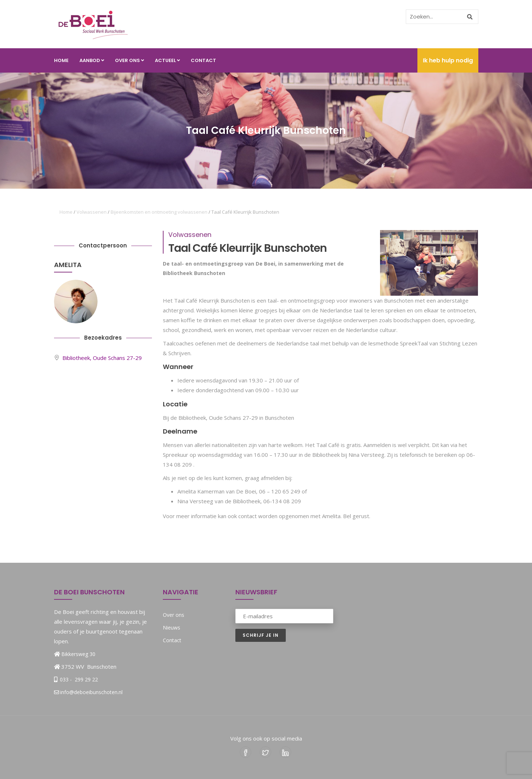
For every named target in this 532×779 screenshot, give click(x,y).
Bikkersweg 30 (78, 654)
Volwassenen (92, 212)
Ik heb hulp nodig (448, 60)
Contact (203, 60)
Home (61, 60)
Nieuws (172, 628)
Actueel (167, 60)
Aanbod (92, 60)
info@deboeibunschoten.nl (88, 692)
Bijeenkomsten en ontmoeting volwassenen (159, 212)
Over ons (129, 60)
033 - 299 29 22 (78, 679)
